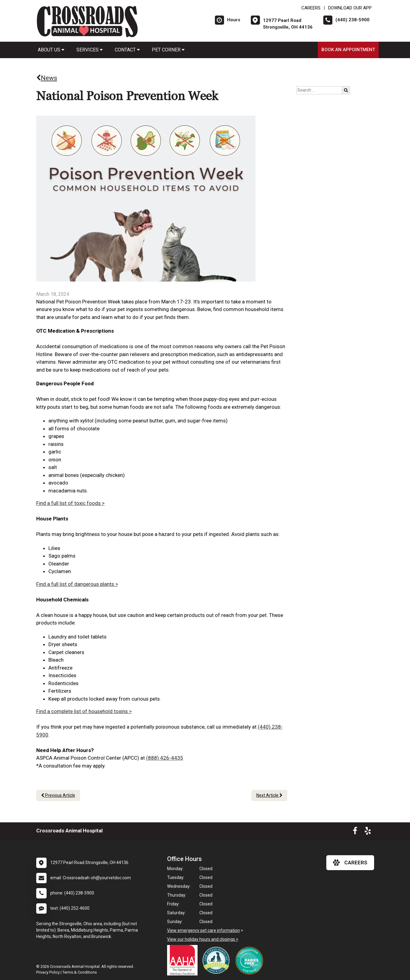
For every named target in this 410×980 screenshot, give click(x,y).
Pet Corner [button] (168, 50)
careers (350, 863)
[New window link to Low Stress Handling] (217, 960)
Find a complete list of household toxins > (84, 711)
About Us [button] (51, 50)
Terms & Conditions (80, 972)
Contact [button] (127, 50)
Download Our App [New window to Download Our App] (350, 8)
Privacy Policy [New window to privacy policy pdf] (48, 972)
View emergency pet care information (203, 930)
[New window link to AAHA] (184, 960)
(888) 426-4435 (165, 758)
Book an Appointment (348, 50)
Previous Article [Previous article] (58, 795)
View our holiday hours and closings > (203, 939)
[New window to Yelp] (368, 832)
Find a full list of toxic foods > (70, 503)
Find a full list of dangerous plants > (77, 584)
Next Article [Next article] (269, 795)
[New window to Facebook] (355, 832)
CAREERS (311, 8)
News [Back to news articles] (47, 78)
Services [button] (89, 50)
